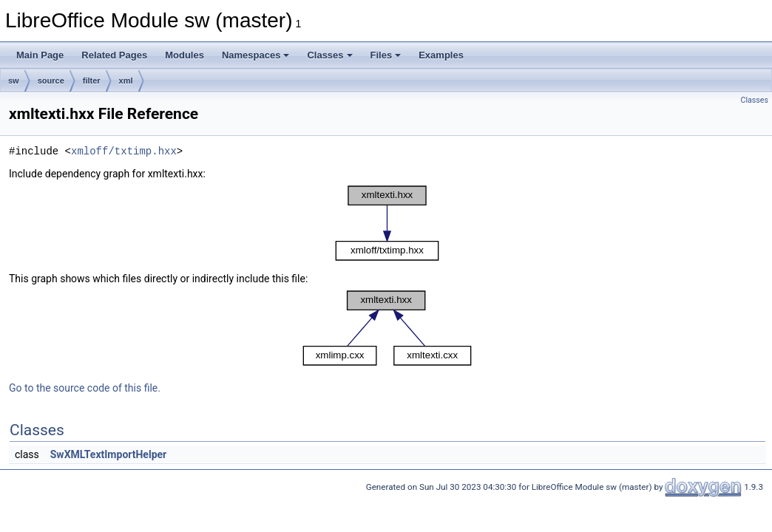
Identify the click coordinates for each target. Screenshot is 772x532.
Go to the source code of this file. (85, 388)
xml (126, 81)
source (51, 81)
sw (14, 81)
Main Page (40, 55)
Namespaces (256, 55)
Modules (184, 55)
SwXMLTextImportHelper (108, 454)
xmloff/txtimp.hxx (124, 151)
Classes (329, 55)
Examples (441, 55)
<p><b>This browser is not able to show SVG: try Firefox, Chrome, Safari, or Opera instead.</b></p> (387, 223)
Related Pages (114, 55)
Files (386, 55)
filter (92, 81)
